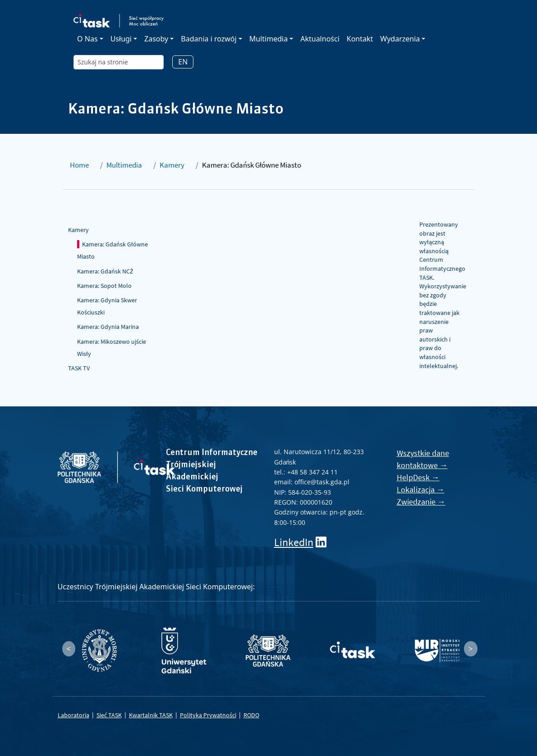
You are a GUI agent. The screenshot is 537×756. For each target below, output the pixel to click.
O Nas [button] (87, 39)
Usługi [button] (121, 39)
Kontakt (360, 39)
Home (79, 165)
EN (183, 62)
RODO (251, 715)
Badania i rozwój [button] (209, 39)
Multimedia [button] (268, 39)
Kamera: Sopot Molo (104, 286)
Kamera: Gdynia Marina (108, 327)
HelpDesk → (418, 477)
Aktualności (320, 39)
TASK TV (79, 368)
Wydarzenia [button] (400, 39)
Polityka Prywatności (208, 715)
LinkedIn (294, 542)
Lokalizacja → (421, 490)
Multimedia (124, 165)
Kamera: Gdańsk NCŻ (105, 271)
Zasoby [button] (156, 39)
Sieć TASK (109, 715)
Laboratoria (73, 715)
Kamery (172, 165)
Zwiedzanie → (421, 502)
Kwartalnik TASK (151, 715)
